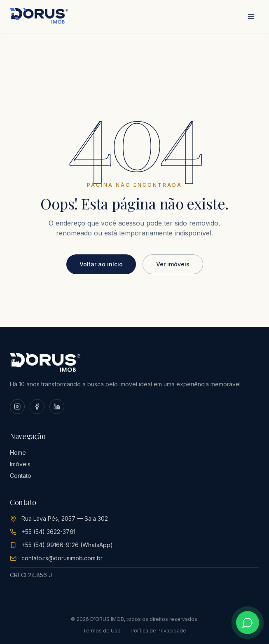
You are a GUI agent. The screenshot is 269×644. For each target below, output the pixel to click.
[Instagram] (17, 407)
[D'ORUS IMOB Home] (39, 16)
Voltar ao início (101, 264)
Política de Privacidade (158, 631)
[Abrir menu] (251, 16)
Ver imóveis (173, 264)
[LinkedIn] (57, 407)
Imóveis (20, 464)
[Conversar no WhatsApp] (248, 623)
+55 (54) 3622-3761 (48, 532)
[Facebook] (37, 407)
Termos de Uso (102, 631)
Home (18, 452)
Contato (21, 476)
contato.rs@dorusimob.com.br (62, 558)
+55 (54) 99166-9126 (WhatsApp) (67, 545)
